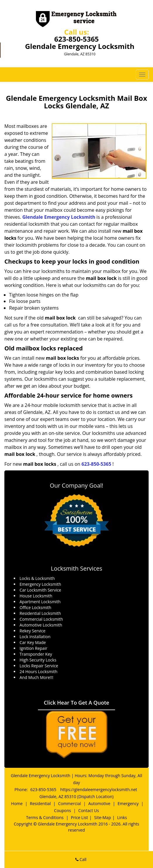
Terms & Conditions (45, 817)
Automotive (99, 803)
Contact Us (89, 810)
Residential (40, 803)
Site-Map (102, 817)
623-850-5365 (77, 39)
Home (17, 803)
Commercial (69, 803)
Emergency (128, 803)
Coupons (62, 810)
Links (122, 817)
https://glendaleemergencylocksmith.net (99, 790)
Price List (79, 817)
